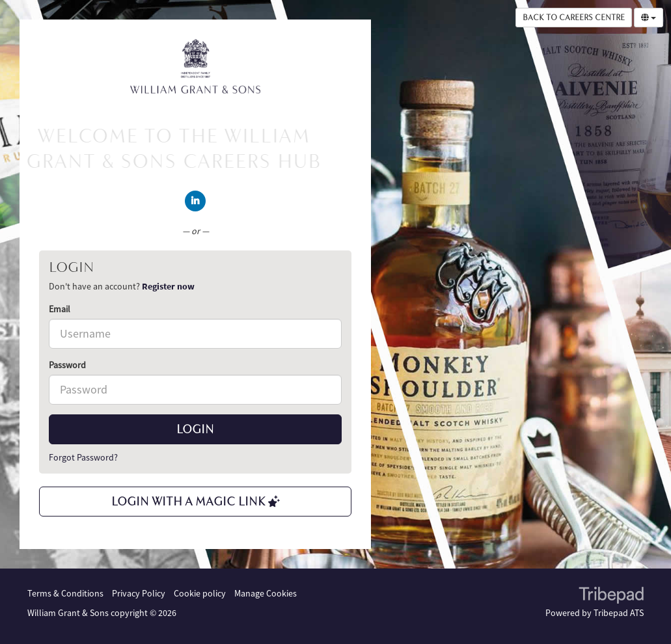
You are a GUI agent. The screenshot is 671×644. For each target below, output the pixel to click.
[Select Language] (649, 18)
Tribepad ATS (619, 613)
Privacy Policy (139, 593)
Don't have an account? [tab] (122, 286)
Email (60, 309)
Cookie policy (200, 593)
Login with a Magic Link (196, 502)
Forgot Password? (83, 457)
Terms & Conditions (65, 593)
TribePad (611, 597)
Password (67, 365)
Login (195, 429)
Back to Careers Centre (574, 18)
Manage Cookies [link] (266, 593)
